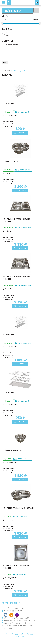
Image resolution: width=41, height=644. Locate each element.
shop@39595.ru (16, 611)
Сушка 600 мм (8, 393)
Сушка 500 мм (8, 104)
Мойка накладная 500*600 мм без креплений (16, 567)
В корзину (22, 133)
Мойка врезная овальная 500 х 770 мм (18, 508)
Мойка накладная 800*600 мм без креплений (16, 220)
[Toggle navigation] (4, 3)
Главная (5, 71)
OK (11, 615)
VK (6, 615)
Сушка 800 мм (8, 335)
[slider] (2, 23)
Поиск (9, 3)
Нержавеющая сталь (12, 45)
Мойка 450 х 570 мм (10, 161)
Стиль (6, 33)
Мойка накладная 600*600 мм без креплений (16, 278)
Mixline (7, 35)
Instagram (17, 615)
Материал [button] (8, 41)
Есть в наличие (10, 56)
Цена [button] (5, 16)
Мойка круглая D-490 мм (13, 450)
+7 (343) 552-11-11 (17, 3)
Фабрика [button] (7, 29)
